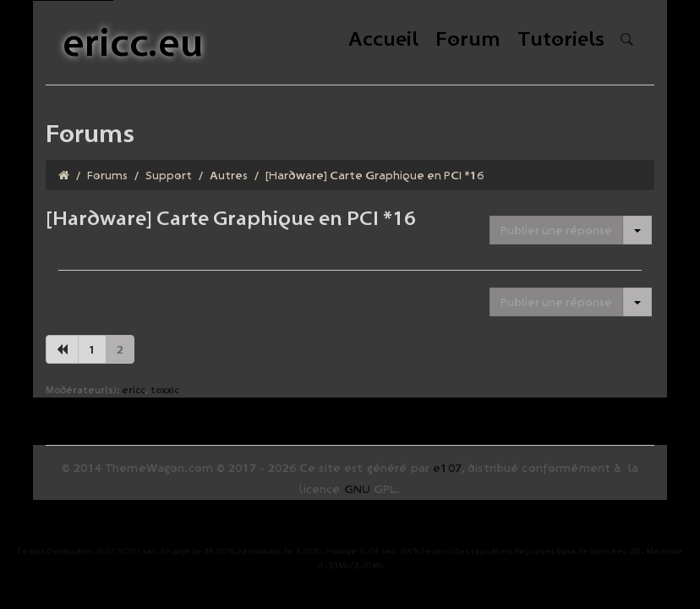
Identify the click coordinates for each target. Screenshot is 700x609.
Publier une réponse (556, 230)
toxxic (165, 390)
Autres (229, 175)
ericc (134, 390)
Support (169, 175)
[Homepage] (64, 175)
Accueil (383, 40)
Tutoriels (561, 40)
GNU (357, 489)
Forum (468, 40)
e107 (447, 468)
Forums (107, 175)
